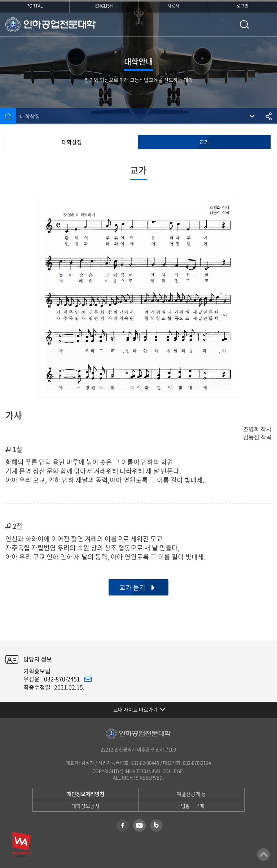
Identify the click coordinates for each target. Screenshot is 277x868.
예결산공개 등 (191, 794)
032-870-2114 (197, 763)
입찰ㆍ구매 (192, 806)
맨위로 (263, 854)
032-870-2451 (62, 679)
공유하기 (269, 116)
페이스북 (123, 825)
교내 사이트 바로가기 (135, 709)
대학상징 (30, 116)
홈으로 (8, 116)
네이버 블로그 (156, 825)
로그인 (243, 6)
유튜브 (139, 825)
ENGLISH (104, 6)
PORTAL (34, 6)
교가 (204, 142)
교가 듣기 (132, 587)
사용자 (173, 6)
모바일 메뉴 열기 (266, 25)
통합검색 (245, 25)
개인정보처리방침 (85, 794)
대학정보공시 (85, 806)
